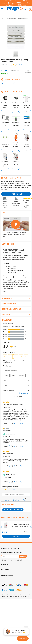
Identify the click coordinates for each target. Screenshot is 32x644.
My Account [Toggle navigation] (5, 570)
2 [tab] (10, 540)
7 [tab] (22, 540)
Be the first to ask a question (13, 510)
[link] (5, 490)
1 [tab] (7, 540)
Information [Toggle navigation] (5, 564)
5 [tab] (17, 540)
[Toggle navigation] (2, 9)
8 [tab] (25, 540)
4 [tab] (15, 540)
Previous (1, 527)
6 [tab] (20, 540)
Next (31, 527)
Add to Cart (17, 194)
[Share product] (7, 65)
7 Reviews (17, 490)
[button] (25, 9)
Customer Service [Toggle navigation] (7, 575)
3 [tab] (12, 540)
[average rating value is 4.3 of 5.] (15, 65)
